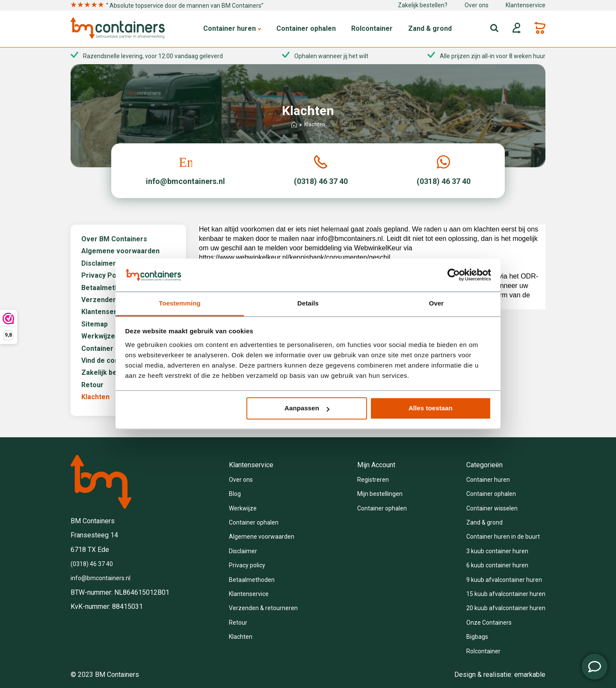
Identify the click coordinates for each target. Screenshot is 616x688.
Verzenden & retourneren (263, 608)
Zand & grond (430, 29)
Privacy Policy (104, 276)
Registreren (373, 480)
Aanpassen (307, 408)
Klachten (95, 397)
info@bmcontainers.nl (101, 578)
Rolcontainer (372, 29)
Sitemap (95, 324)
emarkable (530, 675)
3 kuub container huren (497, 551)
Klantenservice (526, 5)
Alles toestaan (431, 408)
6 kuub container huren (497, 565)
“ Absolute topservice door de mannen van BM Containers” (167, 5)
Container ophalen (306, 29)
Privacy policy (247, 565)
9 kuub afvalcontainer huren (504, 580)
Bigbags (477, 637)
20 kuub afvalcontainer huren (506, 608)
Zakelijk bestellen (110, 373)
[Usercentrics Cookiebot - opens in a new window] (454, 275)
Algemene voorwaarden (120, 251)
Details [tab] (308, 303)
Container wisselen (492, 508)
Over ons (477, 5)
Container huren (232, 29)
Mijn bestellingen (380, 494)
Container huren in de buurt (503, 537)
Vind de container (110, 361)
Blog (235, 494)
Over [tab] (437, 303)
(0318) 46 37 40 (92, 564)
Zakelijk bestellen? (423, 5)
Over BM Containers (114, 239)
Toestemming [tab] (180, 303)
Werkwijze (98, 336)
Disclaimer (99, 264)
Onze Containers (489, 623)
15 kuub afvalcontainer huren (506, 594)
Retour (92, 385)
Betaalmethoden (108, 288)
